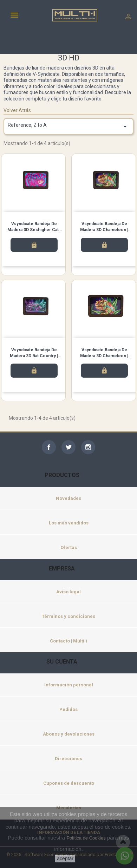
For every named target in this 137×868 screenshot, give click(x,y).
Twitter (68, 447)
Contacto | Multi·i (68, 641)
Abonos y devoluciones (69, 734)
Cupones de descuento (69, 783)
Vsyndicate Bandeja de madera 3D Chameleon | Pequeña (104, 230)
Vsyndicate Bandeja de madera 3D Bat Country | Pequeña (34, 356)
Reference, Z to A (68, 126)
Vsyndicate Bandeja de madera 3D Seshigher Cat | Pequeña (34, 230)
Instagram (88, 447)
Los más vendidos (69, 523)
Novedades (68, 498)
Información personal (69, 685)
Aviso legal (68, 592)
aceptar (65, 859)
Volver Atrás (17, 110)
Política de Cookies (86, 838)
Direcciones (68, 759)
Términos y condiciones (68, 616)
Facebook (49, 447)
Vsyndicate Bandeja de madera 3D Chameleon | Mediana (104, 356)
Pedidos (68, 709)
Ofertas (69, 547)
